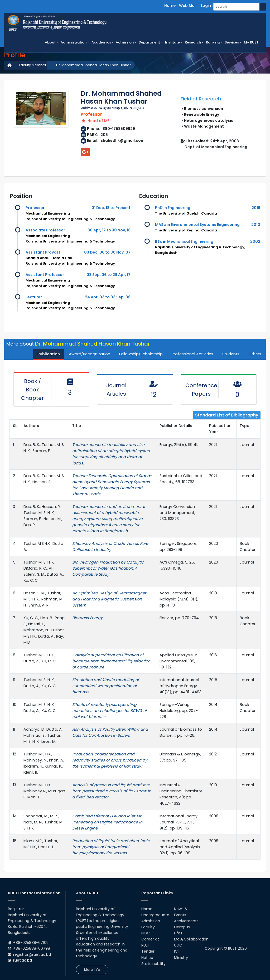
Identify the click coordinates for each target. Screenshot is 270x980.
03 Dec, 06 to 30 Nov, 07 (107, 252)
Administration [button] (74, 42)
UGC (178, 945)
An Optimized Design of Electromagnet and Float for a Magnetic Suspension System (109, 599)
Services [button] (232, 42)
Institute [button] (172, 42)
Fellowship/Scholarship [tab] (141, 354)
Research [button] (193, 42)
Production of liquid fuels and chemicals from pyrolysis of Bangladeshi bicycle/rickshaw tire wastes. (111, 847)
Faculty (148, 927)
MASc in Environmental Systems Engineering (197, 225)
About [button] (50, 42)
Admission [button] (125, 42)
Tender (148, 951)
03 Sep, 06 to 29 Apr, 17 (109, 275)
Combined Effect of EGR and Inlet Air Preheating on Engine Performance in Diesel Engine (107, 822)
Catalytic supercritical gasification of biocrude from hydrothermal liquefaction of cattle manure (111, 661)
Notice (147, 958)
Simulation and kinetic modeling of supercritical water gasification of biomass (106, 686)
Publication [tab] (49, 354)
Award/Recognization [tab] (90, 354)
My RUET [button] (251, 42)
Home (170, 6)
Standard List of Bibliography (227, 415)
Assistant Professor (45, 275)
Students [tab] (231, 354)
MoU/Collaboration (191, 939)
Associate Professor (45, 230)
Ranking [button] (213, 42)
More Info (92, 970)
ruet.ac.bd (23, 960)
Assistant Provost (43, 252)
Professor (35, 208)
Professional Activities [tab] (192, 354)
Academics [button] (101, 42)
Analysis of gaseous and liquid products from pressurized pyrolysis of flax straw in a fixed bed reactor (112, 791)
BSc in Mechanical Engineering (184, 241)
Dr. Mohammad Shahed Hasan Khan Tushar (93, 65)
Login (206, 6)
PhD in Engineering (173, 208)
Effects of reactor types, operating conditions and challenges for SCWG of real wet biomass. (110, 711)
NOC (146, 933)
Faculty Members (34, 65)
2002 (255, 241)
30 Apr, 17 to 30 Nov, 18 (109, 230)
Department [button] (149, 42)
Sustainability (153, 964)
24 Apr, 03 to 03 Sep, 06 (108, 297)
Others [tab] (255, 354)
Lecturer (34, 297)
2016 (256, 208)
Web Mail (188, 6)
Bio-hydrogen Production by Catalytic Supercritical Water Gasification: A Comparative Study (108, 568)
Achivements (186, 921)
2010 (256, 225)
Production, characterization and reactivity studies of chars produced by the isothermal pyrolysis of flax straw (110, 760)
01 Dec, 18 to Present (111, 208)
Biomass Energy (87, 618)
